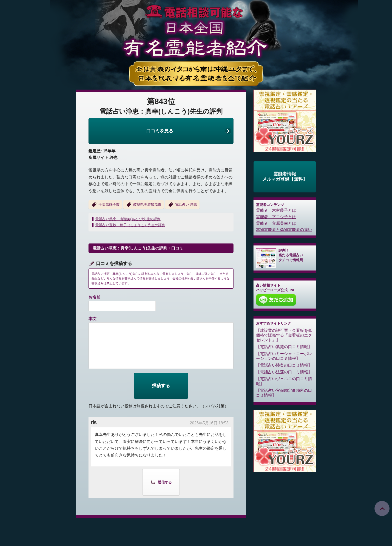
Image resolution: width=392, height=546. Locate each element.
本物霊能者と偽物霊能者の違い (284, 230)
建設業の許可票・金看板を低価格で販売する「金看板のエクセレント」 (284, 335)
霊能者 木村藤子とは (276, 210)
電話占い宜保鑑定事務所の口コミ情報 (284, 393)
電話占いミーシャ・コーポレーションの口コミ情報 (284, 356)
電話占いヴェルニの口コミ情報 (284, 381)
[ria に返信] (161, 482)
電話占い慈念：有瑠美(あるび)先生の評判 (128, 219)
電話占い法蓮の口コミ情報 (284, 372)
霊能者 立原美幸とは (276, 223)
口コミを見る (160, 131)
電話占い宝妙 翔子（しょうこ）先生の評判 (130, 225)
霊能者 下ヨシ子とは (276, 217)
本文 (92, 319)
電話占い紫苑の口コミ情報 (284, 347)
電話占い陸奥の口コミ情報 (284, 365)
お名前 (94, 297)
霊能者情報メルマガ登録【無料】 (285, 177)
